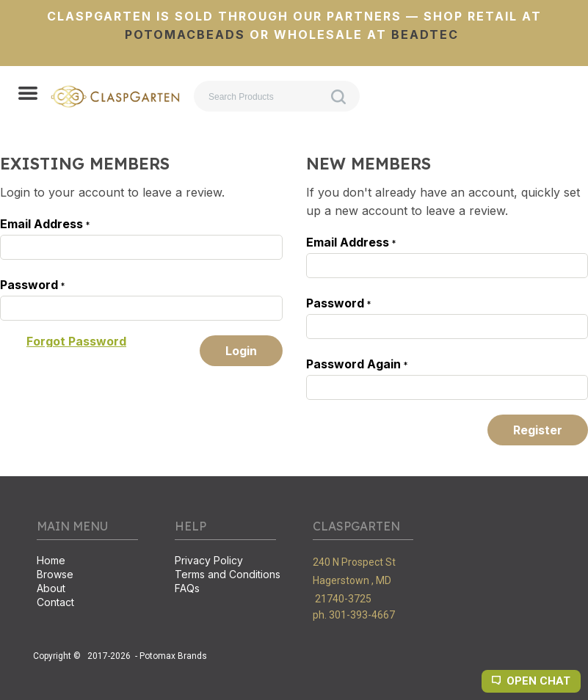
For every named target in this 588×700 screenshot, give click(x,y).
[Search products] (277, 96)
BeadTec (425, 34)
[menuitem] (87, 562)
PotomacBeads (185, 34)
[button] (28, 95)
